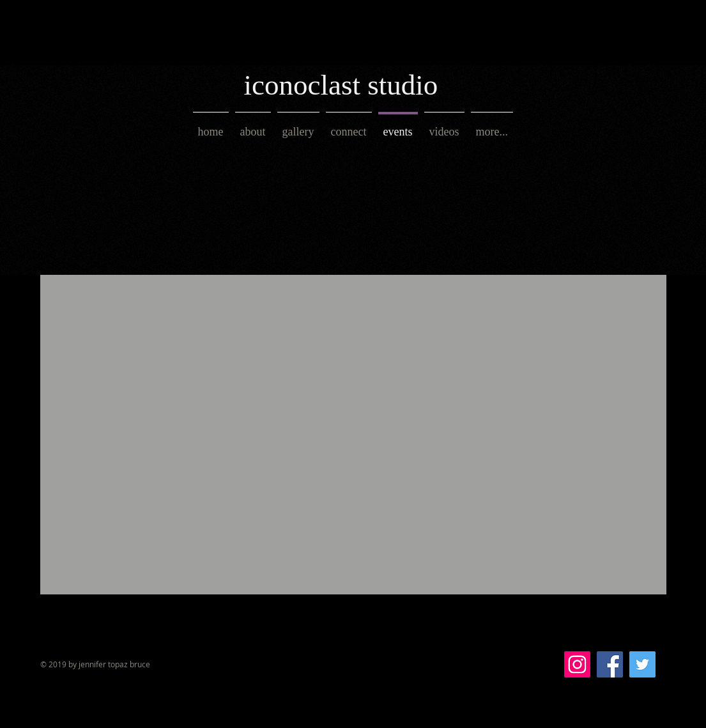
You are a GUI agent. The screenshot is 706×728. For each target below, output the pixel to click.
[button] (298, 126)
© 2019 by (59, 664)
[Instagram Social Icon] (577, 664)
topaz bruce (128, 664)
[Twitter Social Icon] (642, 664)
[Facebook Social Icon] (610, 664)
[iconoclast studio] (356, 85)
